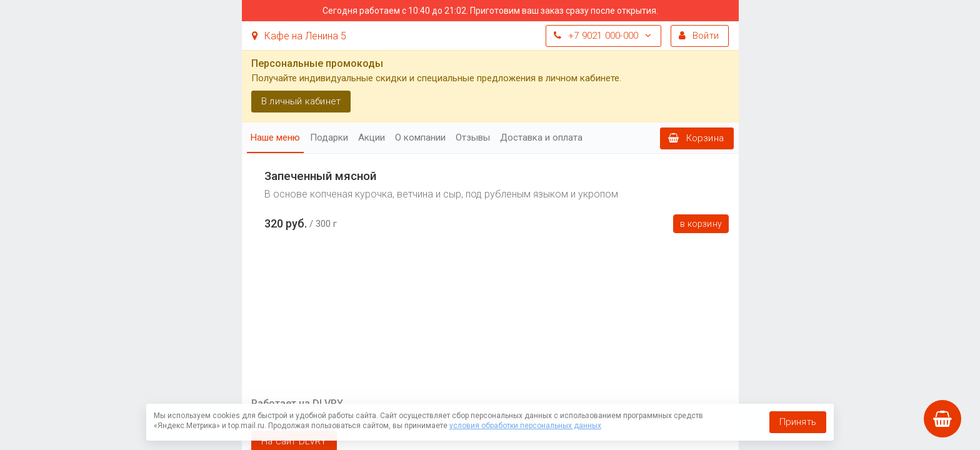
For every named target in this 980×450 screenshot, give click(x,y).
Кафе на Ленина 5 (299, 36)
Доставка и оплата (541, 137)
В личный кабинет (301, 101)
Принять (798, 422)
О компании (420, 137)
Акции (372, 137)
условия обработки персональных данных (525, 426)
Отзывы (473, 137)
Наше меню (275, 137)
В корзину (701, 224)
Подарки (329, 137)
